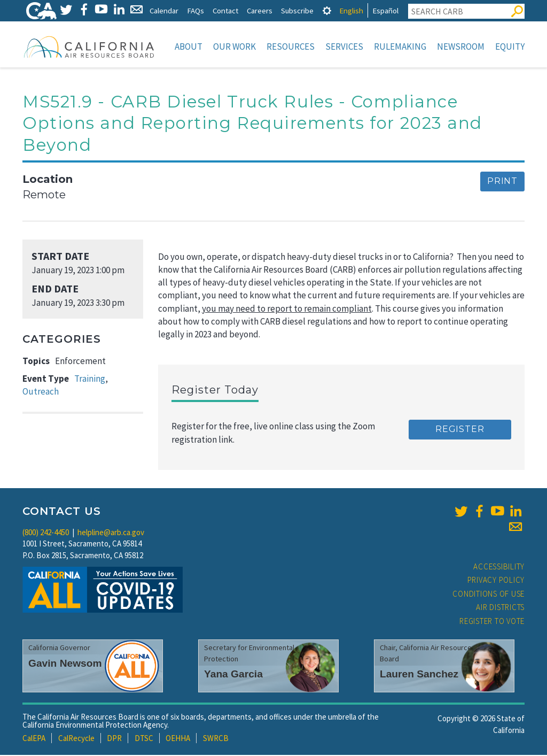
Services (344, 47)
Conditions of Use (489, 595)
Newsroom (461, 47)
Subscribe (297, 10)
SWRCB (216, 739)
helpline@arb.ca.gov (111, 533)
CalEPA (34, 739)
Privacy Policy (496, 581)
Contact (225, 10)
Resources (291, 47)
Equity (510, 47)
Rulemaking (400, 47)
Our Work (235, 47)
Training (90, 380)
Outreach (41, 392)
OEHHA (178, 739)
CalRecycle (76, 739)
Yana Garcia (233, 675)
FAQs (196, 10)
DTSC (144, 739)
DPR (114, 739)
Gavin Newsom (65, 664)
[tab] (327, 10)
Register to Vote (492, 622)
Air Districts (500, 608)
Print (502, 182)
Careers (260, 10)
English (351, 10)
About (189, 47)
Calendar (164, 10)
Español (385, 10)
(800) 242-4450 (46, 533)
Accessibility (499, 568)
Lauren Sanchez (419, 675)
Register (460, 430)
